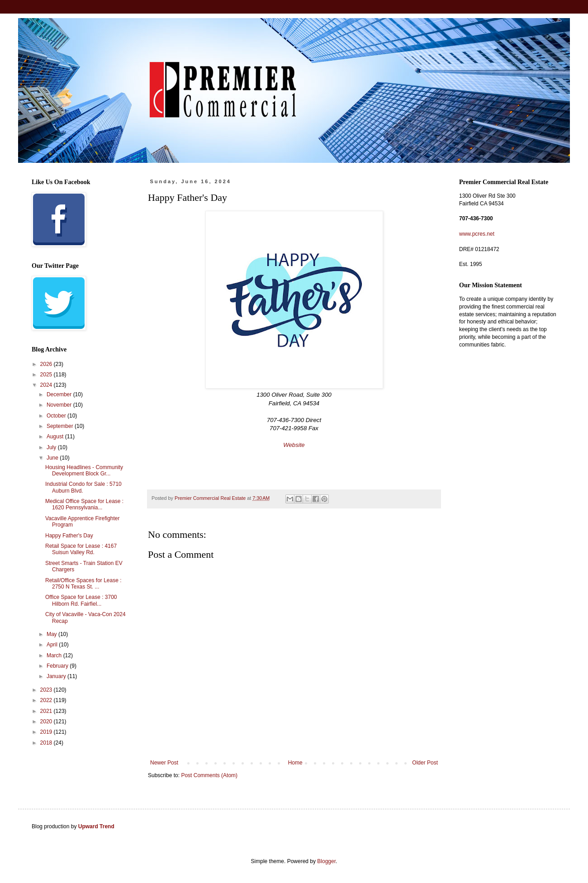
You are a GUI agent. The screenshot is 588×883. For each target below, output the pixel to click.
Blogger (326, 861)
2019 (47, 732)
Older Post (425, 763)
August (56, 437)
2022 (47, 700)
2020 (47, 722)
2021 (47, 711)
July (52, 447)
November (60, 405)
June (53, 458)
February (58, 666)
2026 (47, 364)
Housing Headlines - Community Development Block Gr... (84, 470)
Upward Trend (96, 826)
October (57, 416)
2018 (47, 743)
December (60, 394)
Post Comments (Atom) (209, 775)
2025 (47, 375)
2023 (47, 690)
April (53, 645)
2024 (47, 385)
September (61, 426)
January (57, 676)
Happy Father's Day (69, 536)
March (55, 655)
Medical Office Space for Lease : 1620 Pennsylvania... (84, 504)
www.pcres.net (477, 234)
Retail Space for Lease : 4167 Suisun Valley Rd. (81, 549)
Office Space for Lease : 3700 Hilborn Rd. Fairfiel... (81, 600)
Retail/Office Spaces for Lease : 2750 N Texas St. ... (83, 584)
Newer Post (164, 763)
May (52, 634)
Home (295, 763)
